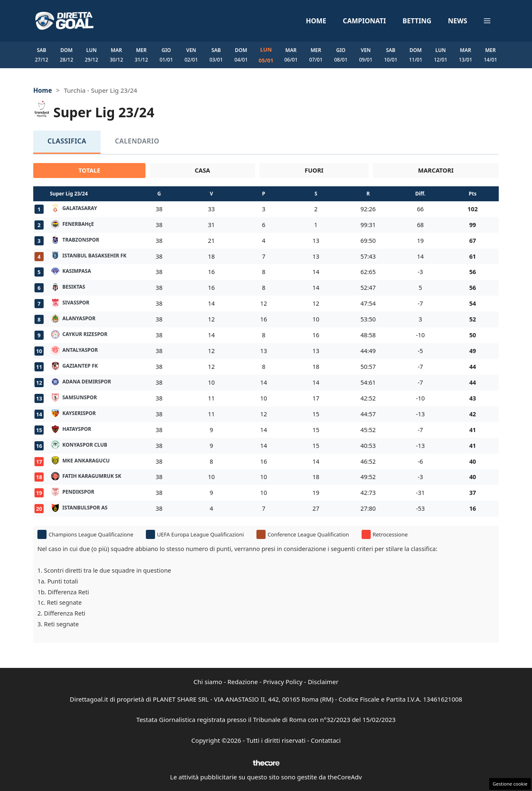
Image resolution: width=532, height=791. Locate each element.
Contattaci (326, 740)
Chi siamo (208, 682)
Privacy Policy (283, 682)
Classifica (63, 142)
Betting (417, 21)
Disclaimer (323, 682)
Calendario (126, 142)
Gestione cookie (510, 784)
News (458, 21)
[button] (487, 21)
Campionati (365, 21)
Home (316, 21)
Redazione (243, 682)
